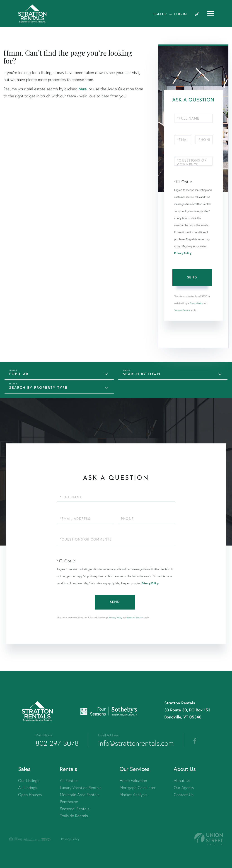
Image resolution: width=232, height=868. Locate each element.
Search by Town (142, 374)
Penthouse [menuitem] (69, 802)
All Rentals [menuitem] (69, 781)
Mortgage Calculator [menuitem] (138, 788)
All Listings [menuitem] (28, 788)
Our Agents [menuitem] (184, 788)
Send (192, 278)
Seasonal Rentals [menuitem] (75, 809)
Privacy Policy (183, 253)
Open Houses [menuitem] (30, 795)
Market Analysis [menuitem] (133, 795)
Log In (180, 14)
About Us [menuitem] (182, 781)
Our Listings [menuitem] (29, 781)
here (82, 89)
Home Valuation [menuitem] (133, 781)
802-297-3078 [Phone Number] (57, 743)
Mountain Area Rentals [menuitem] (80, 795)
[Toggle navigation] (210, 14)
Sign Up (159, 14)
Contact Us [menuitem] (184, 795)
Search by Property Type (38, 388)
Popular (19, 374)
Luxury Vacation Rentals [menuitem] (81, 788)
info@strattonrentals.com (136, 743)
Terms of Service (182, 310)
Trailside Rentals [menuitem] (74, 816)
